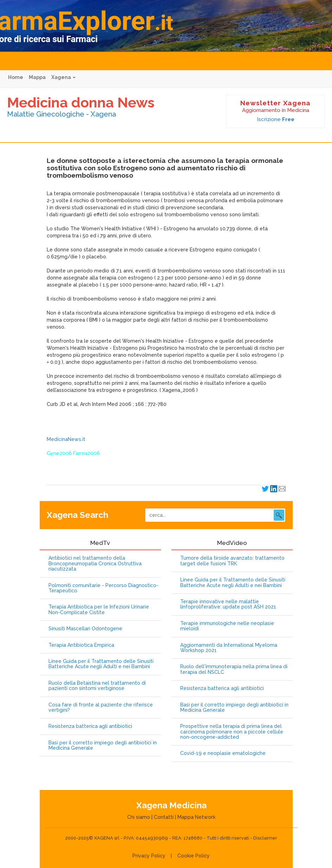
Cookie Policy (194, 856)
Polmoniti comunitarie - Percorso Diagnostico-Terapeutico (103, 588)
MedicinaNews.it (66, 439)
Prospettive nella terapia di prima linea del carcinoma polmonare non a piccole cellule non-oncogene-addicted (232, 732)
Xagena (63, 77)
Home (16, 77)
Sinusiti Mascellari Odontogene (85, 629)
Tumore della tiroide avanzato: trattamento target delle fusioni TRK (232, 561)
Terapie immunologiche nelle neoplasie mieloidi (227, 626)
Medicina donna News (81, 102)
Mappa (37, 77)
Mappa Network (196, 817)
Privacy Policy (149, 856)
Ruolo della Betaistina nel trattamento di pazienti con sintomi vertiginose (97, 686)
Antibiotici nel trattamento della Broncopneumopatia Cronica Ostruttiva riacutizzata (95, 564)
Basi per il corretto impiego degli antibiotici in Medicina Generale (103, 745)
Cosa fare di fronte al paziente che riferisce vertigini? (101, 708)
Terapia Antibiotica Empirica (81, 645)
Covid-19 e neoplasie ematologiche (223, 753)
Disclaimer (265, 838)
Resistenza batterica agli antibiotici (90, 726)
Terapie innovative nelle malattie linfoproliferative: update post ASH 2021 (228, 604)
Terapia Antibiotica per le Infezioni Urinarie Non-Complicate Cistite (99, 610)
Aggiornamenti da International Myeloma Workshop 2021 (229, 648)
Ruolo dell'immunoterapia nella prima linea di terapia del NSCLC (234, 669)
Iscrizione (276, 119)
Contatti (164, 817)
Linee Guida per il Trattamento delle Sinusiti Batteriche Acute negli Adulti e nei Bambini (101, 664)
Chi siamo (139, 817)
